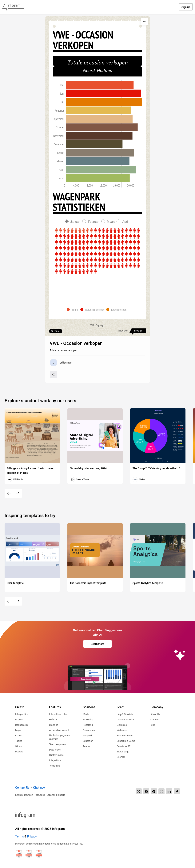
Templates (55, 766)
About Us (155, 714)
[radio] (74, 222)
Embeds (53, 720)
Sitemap (121, 757)
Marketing (88, 720)
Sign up (186, 7)
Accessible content (59, 730)
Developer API (124, 746)
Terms (20, 836)
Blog (153, 725)
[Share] (53, 375)
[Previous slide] (9, 493)
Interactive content (59, 714)
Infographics (22, 714)
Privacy (32, 836)
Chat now (39, 788)
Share (57, 331)
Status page (123, 752)
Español (51, 795)
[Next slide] (18, 493)
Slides (18, 746)
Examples (122, 725)
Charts (19, 736)
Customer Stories (126, 720)
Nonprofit (88, 736)
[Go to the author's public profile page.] (60, 363)
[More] (144, 22)
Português (40, 795)
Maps (18, 730)
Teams (86, 746)
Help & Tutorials (125, 714)
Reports (19, 720)
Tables (19, 741)
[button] (74, 310)
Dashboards (22, 725)
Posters (19, 752)
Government (89, 730)
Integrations (55, 760)
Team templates (58, 744)
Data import (55, 750)
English (19, 795)
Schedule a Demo (126, 741)
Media (86, 714)
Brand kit (54, 725)
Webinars (122, 730)
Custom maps (56, 755)
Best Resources (125, 736)
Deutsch (29, 795)
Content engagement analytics (60, 737)
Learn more (97, 644)
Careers (154, 720)
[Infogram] (13, 7)
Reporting (88, 725)
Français (61, 795)
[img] (100, 85)
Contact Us (22, 788)
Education (88, 741)
